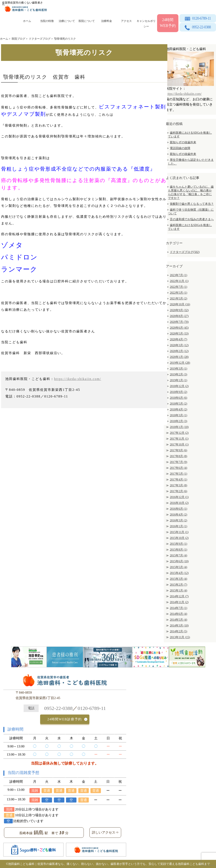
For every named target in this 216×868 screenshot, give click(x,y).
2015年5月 (179, 567)
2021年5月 (179, 299)
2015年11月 (179, 532)
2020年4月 (179, 339)
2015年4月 (179, 573)
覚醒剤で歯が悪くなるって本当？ (192, 204)
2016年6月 (179, 509)
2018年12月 (179, 386)
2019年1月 (179, 380)
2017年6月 (179, 468)
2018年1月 (179, 427)
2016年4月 (179, 515)
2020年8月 (179, 316)
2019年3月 (179, 369)
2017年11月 (179, 439)
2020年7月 (179, 322)
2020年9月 (179, 310)
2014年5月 (179, 620)
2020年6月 (179, 328)
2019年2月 (179, 374)
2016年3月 (179, 520)
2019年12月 (180, 363)
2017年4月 (179, 480)
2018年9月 (179, 392)
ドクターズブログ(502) (185, 252)
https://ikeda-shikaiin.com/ (78, 379)
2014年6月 (179, 614)
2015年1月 (179, 591)
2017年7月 (179, 462)
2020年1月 (179, 357)
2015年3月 (179, 579)
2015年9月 (179, 544)
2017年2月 (179, 491)
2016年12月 (179, 497)
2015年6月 (179, 561)
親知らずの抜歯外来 (183, 142)
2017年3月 (179, 485)
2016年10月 (179, 503)
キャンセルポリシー (146, 23)
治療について (67, 21)
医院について (87, 21)
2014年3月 (179, 626)
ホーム (27, 21)
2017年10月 (179, 445)
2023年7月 (179, 275)
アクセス (126, 21)
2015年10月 (179, 538)
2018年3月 (179, 415)
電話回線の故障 (180, 148)
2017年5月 (179, 474)
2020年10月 (180, 304)
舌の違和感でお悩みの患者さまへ (192, 219)
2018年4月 (179, 409)
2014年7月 (179, 608)
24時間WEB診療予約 (65, 719)
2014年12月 (179, 596)
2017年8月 (179, 456)
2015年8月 (179, 550)
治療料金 (107, 21)
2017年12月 (179, 433)
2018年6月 (179, 398)
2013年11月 (180, 637)
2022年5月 (179, 293)
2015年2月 (179, 585)
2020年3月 (179, 345)
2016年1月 (179, 526)
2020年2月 (179, 351)
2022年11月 (179, 281)
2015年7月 (179, 555)
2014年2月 (179, 631)
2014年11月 (179, 602)
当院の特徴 (47, 21)
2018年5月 (179, 404)
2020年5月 (179, 334)
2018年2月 (179, 421)
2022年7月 (179, 287)
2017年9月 (179, 450)
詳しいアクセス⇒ (105, 832)
